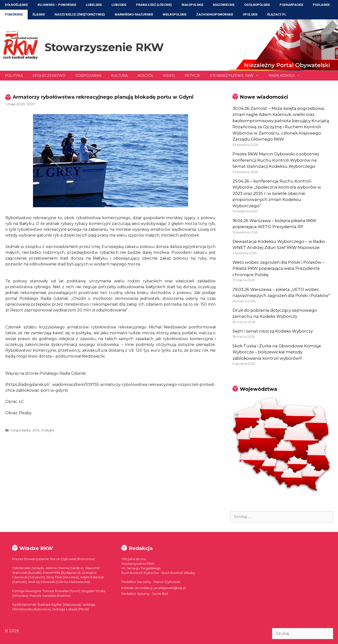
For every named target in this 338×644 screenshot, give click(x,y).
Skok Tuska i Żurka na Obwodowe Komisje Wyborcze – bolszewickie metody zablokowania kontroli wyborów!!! (277, 352)
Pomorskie (14, 14)
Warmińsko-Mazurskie (134, 14)
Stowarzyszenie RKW (104, 47)
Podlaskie (321, 5)
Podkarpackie (291, 5)
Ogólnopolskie (257, 5)
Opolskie (250, 14)
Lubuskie (119, 5)
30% (36, 430)
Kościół (145, 76)
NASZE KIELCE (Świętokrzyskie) (80, 14)
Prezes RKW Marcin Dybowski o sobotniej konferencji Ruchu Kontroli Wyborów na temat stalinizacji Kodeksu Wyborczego (276, 160)
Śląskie (39, 14)
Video (169, 76)
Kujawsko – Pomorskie (57, 5)
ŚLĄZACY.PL (277, 14)
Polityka (14, 76)
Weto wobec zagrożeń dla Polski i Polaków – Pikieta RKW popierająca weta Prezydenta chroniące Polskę (278, 268)
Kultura (119, 76)
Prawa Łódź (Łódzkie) (154, 5)
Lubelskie (94, 5)
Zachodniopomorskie (215, 14)
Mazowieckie (224, 5)
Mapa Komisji (287, 76)
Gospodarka (88, 76)
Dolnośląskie (16, 5)
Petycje (192, 76)
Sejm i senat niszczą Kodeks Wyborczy (273, 331)
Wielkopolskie (175, 14)
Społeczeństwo (49, 76)
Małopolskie (192, 5)
